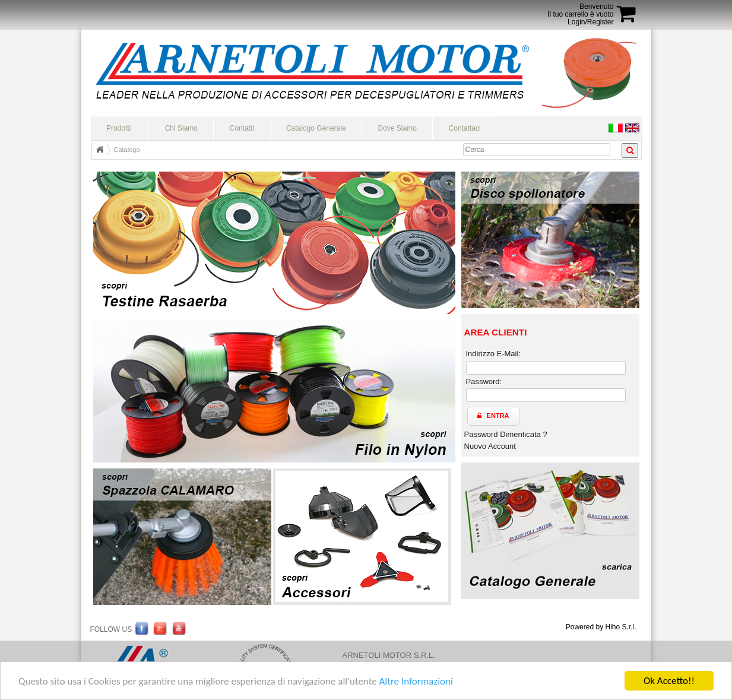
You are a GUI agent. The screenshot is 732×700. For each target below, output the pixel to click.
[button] (493, 416)
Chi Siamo (181, 128)
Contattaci (465, 128)
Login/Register (590, 22)
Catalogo (127, 150)
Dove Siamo (397, 128)
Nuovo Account (490, 446)
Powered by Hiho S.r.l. (601, 627)
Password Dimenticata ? (506, 434)
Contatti (242, 128)
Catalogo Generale (316, 128)
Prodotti (118, 128)
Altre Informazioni (416, 681)
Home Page (100, 150)
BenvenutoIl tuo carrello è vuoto (580, 10)
